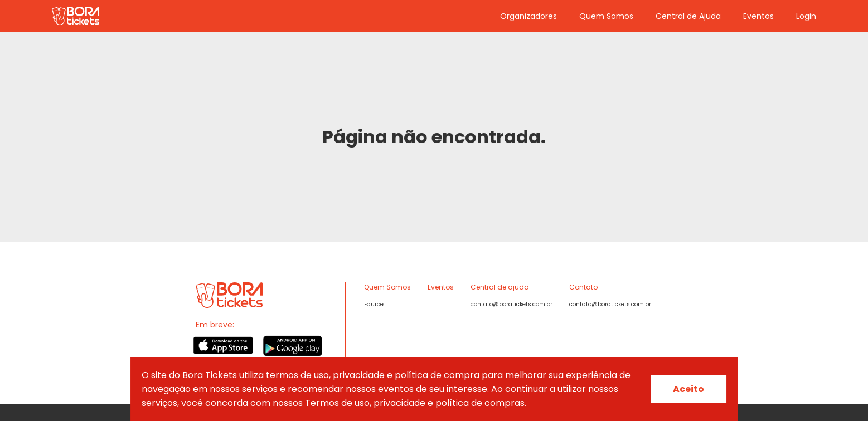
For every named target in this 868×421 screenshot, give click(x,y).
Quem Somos (606, 16)
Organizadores (528, 16)
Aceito (688, 389)
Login (806, 16)
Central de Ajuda (688, 16)
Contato (583, 287)
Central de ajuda (500, 287)
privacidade (399, 403)
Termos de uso (337, 403)
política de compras (480, 403)
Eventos (758, 16)
